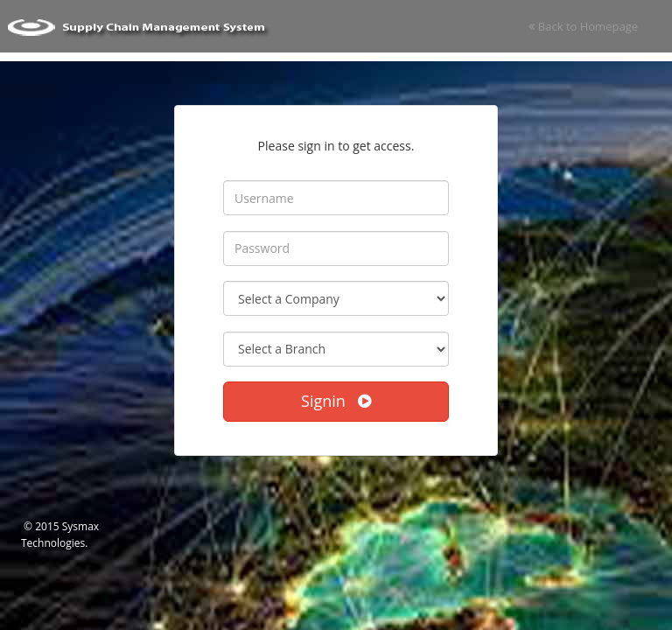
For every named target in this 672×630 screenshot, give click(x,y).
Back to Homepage (583, 26)
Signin (336, 401)
